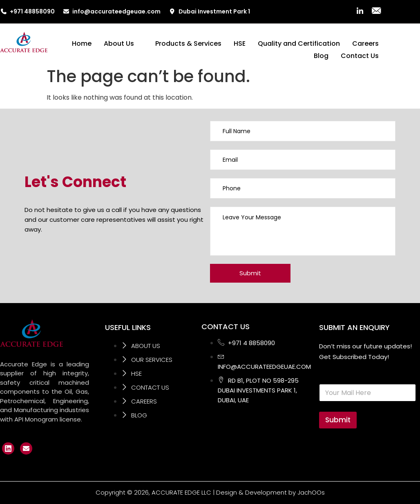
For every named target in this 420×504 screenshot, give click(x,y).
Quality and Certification (299, 43)
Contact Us (360, 56)
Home (82, 43)
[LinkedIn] (360, 12)
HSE (240, 43)
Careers (365, 43)
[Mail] (376, 12)
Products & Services (188, 43)
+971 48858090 (27, 11)
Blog (321, 56)
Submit (338, 420)
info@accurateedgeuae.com (112, 11)
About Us (122, 44)
